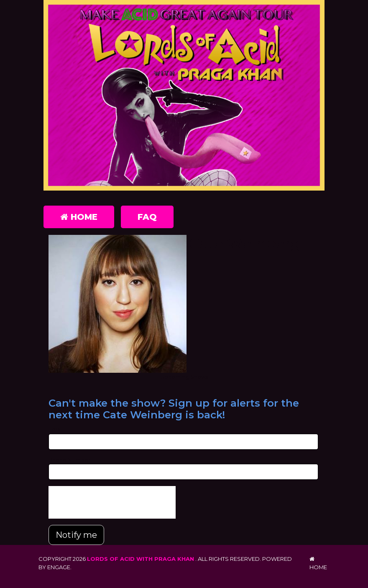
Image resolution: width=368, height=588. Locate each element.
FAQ (147, 217)
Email (56, 429)
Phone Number (69, 460)
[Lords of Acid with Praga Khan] (184, 97)
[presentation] (112, 502)
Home (79, 217)
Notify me (76, 535)
